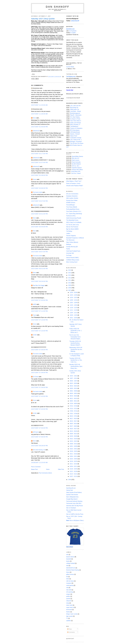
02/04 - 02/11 (74, 466)
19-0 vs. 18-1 (76, 166)
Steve (34, 118)
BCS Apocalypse (75, 130)
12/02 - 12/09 (74, 303)
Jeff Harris (36, 432)
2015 (70, 270)
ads (67, 555)
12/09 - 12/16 (74, 300)
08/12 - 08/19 (74, 398)
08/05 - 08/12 (74, 401)
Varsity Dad (69, 490)
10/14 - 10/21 (74, 376)
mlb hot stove (70, 581)
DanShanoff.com (71, 488)
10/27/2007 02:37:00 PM (39, 162)
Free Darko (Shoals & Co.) (74, 211)
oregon (68, 594)
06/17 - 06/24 (74, 419)
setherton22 (36, 131)
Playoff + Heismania (76, 115)
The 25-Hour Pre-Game (77, 143)
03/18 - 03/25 (74, 451)
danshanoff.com (71, 568)
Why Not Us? (76, 158)
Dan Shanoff (58, 7)
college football (70, 563)
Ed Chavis (36, 377)
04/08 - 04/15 (74, 444)
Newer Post (34, 469)
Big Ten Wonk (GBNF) (72, 229)
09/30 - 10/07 (74, 381)
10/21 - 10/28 (74, 318)
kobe (68, 579)
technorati (69, 610)
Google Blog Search (72, 499)
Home (48, 469)
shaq (68, 603)
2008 (70, 288)
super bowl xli (70, 607)
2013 (70, 275)
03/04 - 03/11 (74, 456)
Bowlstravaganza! (75, 113)
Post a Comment (36, 467)
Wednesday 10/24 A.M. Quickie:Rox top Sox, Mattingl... (76, 349)
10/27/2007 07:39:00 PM (39, 373)
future (68, 572)
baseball (69, 559)
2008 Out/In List (75, 109)
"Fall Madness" (74, 126)
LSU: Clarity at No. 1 (76, 140)
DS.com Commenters (72, 194)
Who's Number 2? (75, 125)
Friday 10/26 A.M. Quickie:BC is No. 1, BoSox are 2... (76, 331)
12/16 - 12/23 (74, 298)
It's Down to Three (75, 119)
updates (69, 621)
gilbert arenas (70, 574)
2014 (70, 273)
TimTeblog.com (71, 77)
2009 (70, 285)
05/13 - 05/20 (74, 431)
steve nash (69, 605)
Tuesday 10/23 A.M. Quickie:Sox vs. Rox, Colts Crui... (76, 360)
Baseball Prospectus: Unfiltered (75, 238)
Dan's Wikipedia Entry (72, 497)
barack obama (70, 557)
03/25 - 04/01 (74, 449)
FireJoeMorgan (71, 205)
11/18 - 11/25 (74, 308)
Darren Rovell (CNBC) (72, 258)
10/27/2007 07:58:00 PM (39, 437)
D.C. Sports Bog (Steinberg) (74, 214)
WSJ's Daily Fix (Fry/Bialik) (74, 222)
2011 (70, 280)
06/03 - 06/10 (74, 424)
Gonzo (35, 179)
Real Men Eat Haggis (39, 285)
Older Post (61, 469)
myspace (69, 583)
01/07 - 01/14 (74, 476)
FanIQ (68, 249)
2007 (70, 290)
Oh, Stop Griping (75, 117)
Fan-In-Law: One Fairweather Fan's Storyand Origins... (75, 337)
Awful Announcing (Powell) (74, 218)
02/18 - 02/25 (74, 461)
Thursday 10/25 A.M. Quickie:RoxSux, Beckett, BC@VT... (75, 343)
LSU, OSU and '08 (75, 106)
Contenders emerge (76, 138)
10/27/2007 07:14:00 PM (39, 320)
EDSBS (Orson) (71, 203)
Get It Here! (70, 547)
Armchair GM (70, 253)
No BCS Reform (76, 164)
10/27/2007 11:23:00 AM (39, 105)
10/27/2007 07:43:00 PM (39, 409)
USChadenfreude (75, 132)
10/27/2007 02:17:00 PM (39, 154)
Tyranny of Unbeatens (76, 128)
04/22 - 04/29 (74, 439)
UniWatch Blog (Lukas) (73, 260)
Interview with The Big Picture (75, 506)
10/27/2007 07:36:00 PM (39, 350)
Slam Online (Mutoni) (72, 242)
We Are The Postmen (72, 227)
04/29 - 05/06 (74, 436)
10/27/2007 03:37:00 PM (39, 201)
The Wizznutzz (70, 240)
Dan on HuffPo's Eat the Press (75, 514)
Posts (70, 629)
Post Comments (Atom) (45, 473)
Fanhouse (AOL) (71, 216)
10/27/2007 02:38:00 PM (39, 175)
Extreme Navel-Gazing (73, 570)
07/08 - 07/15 (74, 411)
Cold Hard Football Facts (73, 251)
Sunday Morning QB (72, 247)
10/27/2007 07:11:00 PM (39, 311)
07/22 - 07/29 (74, 406)
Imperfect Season (77, 168)
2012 (70, 278)
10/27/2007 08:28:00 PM (39, 446)
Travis (34, 315)
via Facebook (73, 31)
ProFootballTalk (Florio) (73, 209)
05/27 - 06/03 (74, 426)
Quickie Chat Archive (72, 495)
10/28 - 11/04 (74, 315)
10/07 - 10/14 (74, 378)
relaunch (69, 601)
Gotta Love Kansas (75, 123)
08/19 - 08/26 (74, 396)
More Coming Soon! (72, 262)
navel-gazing (70, 585)
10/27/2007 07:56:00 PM (39, 428)
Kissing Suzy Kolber (72, 200)
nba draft (69, 590)
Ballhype (69, 244)
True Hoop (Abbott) (72, 207)
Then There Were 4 (76, 121)
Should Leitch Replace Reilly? (75, 186)
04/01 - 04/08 (74, 446)
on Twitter (73, 33)
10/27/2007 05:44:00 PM (39, 227)
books (68, 561)
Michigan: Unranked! (76, 142)
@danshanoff (75, 21)
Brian (34, 231)
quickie (68, 599)
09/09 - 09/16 (74, 388)
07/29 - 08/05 (74, 404)
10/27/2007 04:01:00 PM (39, 214)
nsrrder (35, 335)
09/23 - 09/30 (74, 383)
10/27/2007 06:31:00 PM (39, 269)
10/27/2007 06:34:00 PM (39, 281)
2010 (70, 283)
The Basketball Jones (72, 220)
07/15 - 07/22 (74, 409)
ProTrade (69, 255)
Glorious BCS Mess (77, 170)
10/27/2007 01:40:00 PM (39, 127)
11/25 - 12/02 (74, 305)
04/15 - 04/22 (74, 441)
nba (67, 588)
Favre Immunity (76, 162)
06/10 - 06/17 (74, 421)
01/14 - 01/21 (74, 474)
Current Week (70, 67)
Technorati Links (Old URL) (74, 503)
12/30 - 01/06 (74, 292)
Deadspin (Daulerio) (72, 196)
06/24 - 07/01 (74, 416)
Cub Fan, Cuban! (76, 173)
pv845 (34, 304)
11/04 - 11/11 (74, 313)
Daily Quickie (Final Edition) (74, 492)
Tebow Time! (74, 136)
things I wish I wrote (72, 614)
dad (67, 566)
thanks (68, 612)
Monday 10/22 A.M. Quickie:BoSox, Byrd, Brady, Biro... (76, 366)
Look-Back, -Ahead (75, 111)
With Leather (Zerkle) (72, 198)
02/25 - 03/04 (74, 459)
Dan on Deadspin (71, 508)
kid (67, 577)
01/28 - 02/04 (74, 469)
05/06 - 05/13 (74, 434)
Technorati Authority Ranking (74, 501)
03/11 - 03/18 (74, 454)
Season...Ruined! (75, 134)
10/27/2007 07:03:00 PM (39, 300)
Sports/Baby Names (77, 156)
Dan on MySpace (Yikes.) (75, 520)
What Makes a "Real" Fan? (74, 181)
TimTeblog (69, 231)
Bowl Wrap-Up (74, 108)
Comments (71, 632)
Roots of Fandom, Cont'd (73, 183)
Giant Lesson (76, 160)
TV (67, 618)
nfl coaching (70, 592)
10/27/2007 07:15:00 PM (39, 331)
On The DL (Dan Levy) (73, 225)
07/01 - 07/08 (74, 414)
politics (68, 596)
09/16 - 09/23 (74, 386)
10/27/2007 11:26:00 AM (39, 114)
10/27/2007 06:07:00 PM (39, 252)
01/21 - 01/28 (74, 471)
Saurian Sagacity (71, 236)
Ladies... (69, 233)
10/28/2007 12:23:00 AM (39, 463)
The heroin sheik (37, 192)
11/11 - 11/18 (74, 310)
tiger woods (69, 616)
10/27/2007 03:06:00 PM (39, 188)
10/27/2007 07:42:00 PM (39, 396)
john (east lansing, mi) (39, 450)
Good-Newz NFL (76, 171)
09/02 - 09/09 (74, 391)
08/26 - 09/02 (74, 393)
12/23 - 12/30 (74, 295)
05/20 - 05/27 (74, 429)
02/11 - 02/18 (74, 464)
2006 (70, 480)
